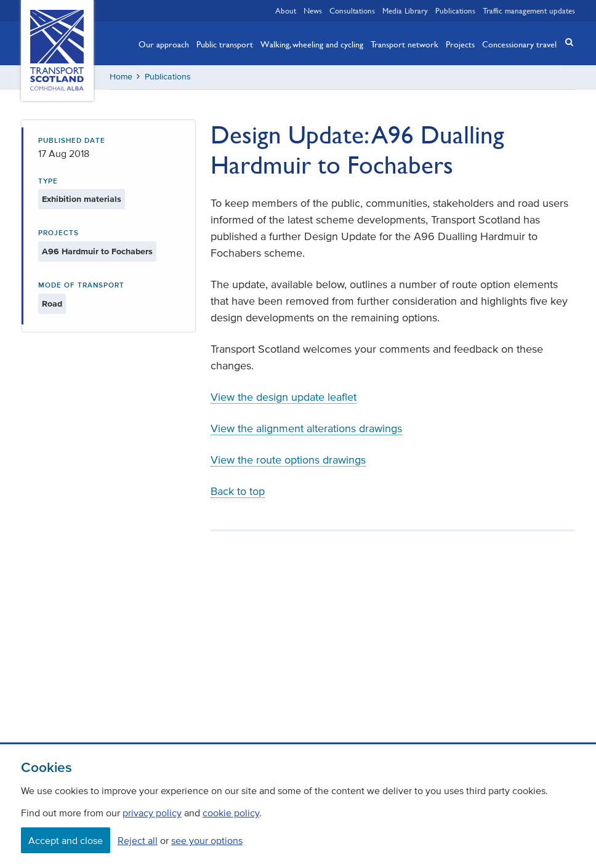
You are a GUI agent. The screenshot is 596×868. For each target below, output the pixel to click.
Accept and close (66, 840)
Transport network (405, 44)
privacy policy (152, 813)
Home (121, 77)
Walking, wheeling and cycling (312, 44)
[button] (565, 42)
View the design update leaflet (284, 397)
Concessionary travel (519, 44)
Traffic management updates (529, 10)
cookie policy (231, 813)
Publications (455, 10)
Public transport (225, 44)
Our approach (164, 44)
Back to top (238, 491)
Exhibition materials (82, 199)
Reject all (138, 840)
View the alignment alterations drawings (306, 428)
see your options (207, 840)
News (313, 10)
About (286, 10)
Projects (460, 44)
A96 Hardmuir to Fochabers (97, 251)
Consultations (352, 10)
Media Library (405, 10)
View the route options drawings (288, 460)
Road (52, 304)
